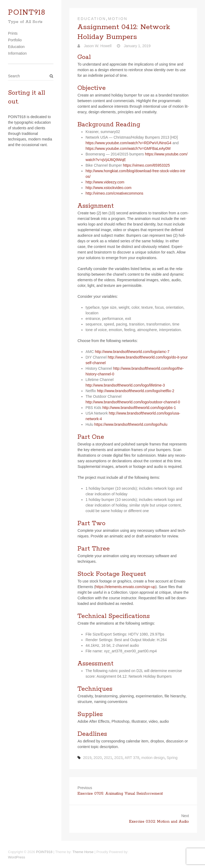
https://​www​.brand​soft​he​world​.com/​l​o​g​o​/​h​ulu (131, 424)
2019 (87, 758)
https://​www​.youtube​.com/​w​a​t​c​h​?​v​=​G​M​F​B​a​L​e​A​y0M (128, 148)
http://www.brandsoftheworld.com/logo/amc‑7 (132, 352)
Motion (118, 19)
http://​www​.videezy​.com (105, 182)
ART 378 (132, 758)
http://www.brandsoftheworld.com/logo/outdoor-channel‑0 (133, 402)
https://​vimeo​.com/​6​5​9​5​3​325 (146, 165)
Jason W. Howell (97, 46)
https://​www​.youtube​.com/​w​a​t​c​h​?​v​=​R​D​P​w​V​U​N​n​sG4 (128, 143)
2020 (98, 758)
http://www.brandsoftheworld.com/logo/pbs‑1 (139, 408)
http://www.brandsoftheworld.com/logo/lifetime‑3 (125, 385)
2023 (118, 758)
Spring (172, 758)
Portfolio (15, 40)
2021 (108, 758)
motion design (153, 758)
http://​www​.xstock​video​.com (108, 188)
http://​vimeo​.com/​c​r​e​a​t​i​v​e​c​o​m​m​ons (114, 193)
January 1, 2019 (137, 46)
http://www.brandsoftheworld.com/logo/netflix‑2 (135, 391)
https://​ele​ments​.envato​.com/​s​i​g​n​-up (125, 587)
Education (16, 47)
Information (17, 53)
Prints (13, 33)
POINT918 (27, 13)
